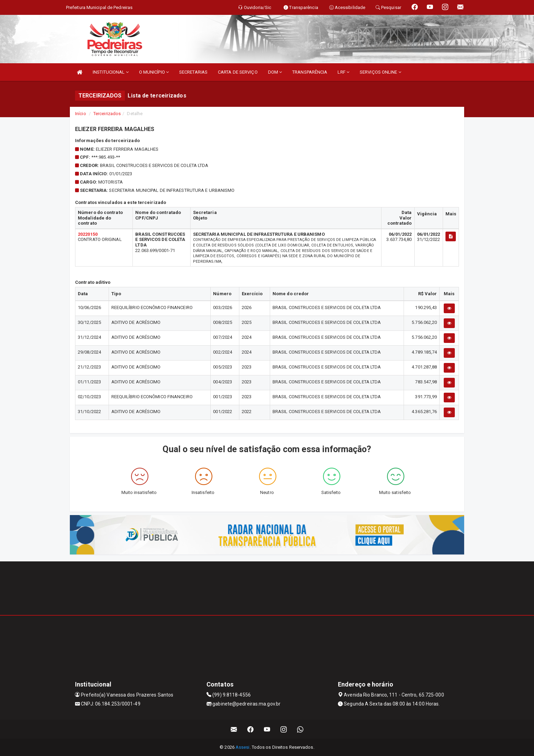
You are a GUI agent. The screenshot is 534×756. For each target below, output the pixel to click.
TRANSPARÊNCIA (310, 72)
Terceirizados (107, 114)
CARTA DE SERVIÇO (238, 72)
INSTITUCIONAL (111, 72)
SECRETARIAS (193, 72)
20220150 (88, 234)
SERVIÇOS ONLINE (380, 72)
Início (81, 114)
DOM (275, 72)
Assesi (243, 747)
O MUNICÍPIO (154, 72)
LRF (343, 72)
